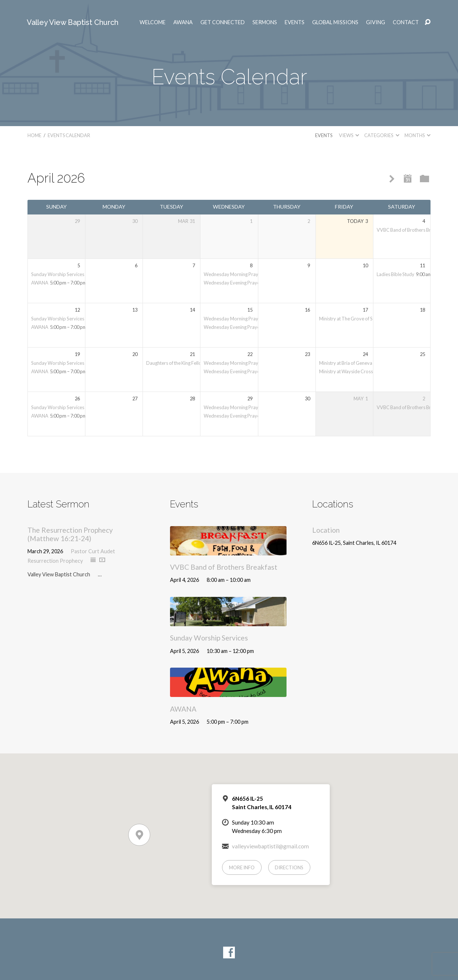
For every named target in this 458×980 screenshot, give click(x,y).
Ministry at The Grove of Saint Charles (358, 319)
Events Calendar (69, 135)
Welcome (153, 22)
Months (418, 135)
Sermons (265, 22)
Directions (289, 867)
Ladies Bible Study (396, 274)
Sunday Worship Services (58, 274)
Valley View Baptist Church (73, 22)
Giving (376, 22)
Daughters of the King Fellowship (180, 363)
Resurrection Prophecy (55, 561)
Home (34, 135)
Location (326, 530)
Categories (382, 135)
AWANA (183, 22)
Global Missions (335, 22)
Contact (406, 22)
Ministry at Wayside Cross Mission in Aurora (365, 371)
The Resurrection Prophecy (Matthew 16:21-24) (70, 534)
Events (295, 22)
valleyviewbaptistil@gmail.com (270, 846)
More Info (242, 867)
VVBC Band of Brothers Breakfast (411, 230)
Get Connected (223, 22)
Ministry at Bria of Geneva (346, 363)
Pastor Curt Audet (93, 551)
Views (349, 135)
